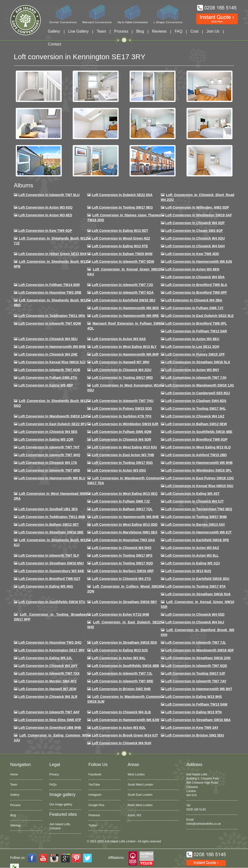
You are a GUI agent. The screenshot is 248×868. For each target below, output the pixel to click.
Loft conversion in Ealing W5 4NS (46, 586)
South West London (140, 785)
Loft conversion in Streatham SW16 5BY (124, 602)
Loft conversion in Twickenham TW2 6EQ (199, 509)
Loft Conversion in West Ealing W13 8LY (124, 347)
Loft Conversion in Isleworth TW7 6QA (123, 292)
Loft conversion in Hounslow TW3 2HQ (50, 642)
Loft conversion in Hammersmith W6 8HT (199, 689)
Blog (140, 31)
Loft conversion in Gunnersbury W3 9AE (51, 571)
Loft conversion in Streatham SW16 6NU (51, 563)
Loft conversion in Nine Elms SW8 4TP (50, 720)
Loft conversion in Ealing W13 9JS (120, 650)
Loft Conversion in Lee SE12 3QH (192, 347)
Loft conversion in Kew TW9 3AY (192, 728)
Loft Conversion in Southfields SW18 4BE (199, 432)
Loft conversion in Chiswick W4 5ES (48, 432)
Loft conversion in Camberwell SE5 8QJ (198, 393)
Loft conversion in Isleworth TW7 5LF (49, 555)
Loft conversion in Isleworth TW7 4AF (49, 712)
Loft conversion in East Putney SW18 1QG (200, 478)
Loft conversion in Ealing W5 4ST (193, 494)
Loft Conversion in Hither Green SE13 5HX (53, 254)
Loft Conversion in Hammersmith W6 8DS (125, 308)
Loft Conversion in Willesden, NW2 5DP (197, 207)
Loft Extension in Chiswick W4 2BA (194, 300)
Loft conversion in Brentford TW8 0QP (197, 439)
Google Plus (96, 805)
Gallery (54, 31)
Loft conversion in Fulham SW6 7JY (194, 308)
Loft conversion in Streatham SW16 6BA (198, 720)
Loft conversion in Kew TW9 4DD (192, 254)
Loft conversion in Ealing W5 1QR (46, 439)
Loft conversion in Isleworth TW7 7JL (196, 642)
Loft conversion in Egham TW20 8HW (122, 254)
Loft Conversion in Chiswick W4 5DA (195, 277)
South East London (140, 795)
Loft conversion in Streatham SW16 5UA (198, 594)
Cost (194, 31)
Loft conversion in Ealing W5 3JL (45, 658)
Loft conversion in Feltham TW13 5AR (196, 331)
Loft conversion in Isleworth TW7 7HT (49, 447)
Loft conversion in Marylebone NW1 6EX (125, 532)
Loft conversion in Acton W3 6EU (192, 339)
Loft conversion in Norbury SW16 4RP (123, 571)
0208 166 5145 (196, 810)
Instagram (95, 795)
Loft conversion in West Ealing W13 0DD (125, 525)
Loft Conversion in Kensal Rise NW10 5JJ (52, 362)
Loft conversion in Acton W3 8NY (192, 370)
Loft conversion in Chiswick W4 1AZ (195, 416)
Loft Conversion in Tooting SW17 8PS (122, 555)
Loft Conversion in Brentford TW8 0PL (196, 323)
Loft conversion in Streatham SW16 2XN (198, 658)
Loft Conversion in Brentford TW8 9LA (196, 285)
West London (136, 774)
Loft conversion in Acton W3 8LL (192, 555)
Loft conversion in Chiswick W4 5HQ (122, 548)
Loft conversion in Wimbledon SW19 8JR (125, 424)
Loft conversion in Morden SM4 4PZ (47, 681)
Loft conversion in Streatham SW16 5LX (198, 362)
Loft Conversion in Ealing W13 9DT (120, 231)
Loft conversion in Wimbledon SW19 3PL (199, 470)
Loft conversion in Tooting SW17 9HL (196, 408)
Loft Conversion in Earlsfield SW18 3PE (197, 540)
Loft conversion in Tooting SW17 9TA (196, 586)
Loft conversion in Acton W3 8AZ (192, 548)
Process (121, 31)
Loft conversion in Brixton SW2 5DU (195, 735)
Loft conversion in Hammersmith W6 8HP (125, 354)
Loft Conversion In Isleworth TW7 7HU (123, 401)
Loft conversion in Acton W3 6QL (119, 728)
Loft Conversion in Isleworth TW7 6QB (49, 370)
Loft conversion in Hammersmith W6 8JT (199, 532)
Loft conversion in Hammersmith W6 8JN (199, 262)
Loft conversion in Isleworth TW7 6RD (49, 470)
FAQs (53, 785)
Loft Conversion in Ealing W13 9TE (120, 246)
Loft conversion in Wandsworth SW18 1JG (200, 385)
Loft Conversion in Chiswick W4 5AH (195, 246)
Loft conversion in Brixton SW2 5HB (121, 689)
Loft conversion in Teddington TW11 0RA (52, 316)
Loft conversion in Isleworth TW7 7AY (196, 681)
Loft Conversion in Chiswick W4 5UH (121, 743)
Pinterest (94, 815)
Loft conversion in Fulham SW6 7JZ (121, 501)
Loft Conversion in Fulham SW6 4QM (122, 432)
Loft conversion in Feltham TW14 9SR (49, 285)
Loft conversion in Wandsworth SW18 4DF (200, 650)
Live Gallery (78, 31)
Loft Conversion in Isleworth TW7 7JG (122, 285)
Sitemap (15, 825)
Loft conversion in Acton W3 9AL (119, 658)
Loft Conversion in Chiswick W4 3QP (195, 223)
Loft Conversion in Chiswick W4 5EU (48, 339)
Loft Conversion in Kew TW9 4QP (45, 231)
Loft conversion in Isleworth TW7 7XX (49, 673)
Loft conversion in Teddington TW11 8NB (52, 517)
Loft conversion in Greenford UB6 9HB (50, 728)
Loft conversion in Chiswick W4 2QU (122, 370)
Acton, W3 (134, 815)
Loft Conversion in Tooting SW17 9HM (196, 517)
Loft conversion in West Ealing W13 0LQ (198, 447)
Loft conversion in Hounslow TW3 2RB (50, 292)
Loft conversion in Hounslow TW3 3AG (123, 540)
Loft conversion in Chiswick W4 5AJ (195, 622)
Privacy (54, 774)
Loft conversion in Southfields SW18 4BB (125, 666)
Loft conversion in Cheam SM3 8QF (194, 231)
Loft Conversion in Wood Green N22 (121, 238)
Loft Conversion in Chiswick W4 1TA (48, 463)
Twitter (93, 825)
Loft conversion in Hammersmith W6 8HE (125, 517)
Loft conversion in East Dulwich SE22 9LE (200, 316)
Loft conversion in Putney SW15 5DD (122, 408)
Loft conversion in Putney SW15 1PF (195, 354)
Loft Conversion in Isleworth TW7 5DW (123, 262)
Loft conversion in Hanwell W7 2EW (47, 689)
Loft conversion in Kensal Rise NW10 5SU (199, 486)
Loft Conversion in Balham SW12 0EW (196, 424)
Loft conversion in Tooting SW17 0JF (195, 673)
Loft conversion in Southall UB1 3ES (48, 509)
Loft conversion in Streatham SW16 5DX (124, 642)
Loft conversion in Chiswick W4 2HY (48, 666)
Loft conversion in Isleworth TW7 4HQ (49, 455)
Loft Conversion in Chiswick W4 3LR (48, 697)
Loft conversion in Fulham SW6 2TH (48, 378)
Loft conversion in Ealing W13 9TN (194, 712)
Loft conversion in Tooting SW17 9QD (122, 563)
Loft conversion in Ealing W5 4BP (46, 385)
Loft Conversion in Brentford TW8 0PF (196, 292)
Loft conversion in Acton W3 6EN (192, 269)
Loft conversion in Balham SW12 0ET (49, 525)
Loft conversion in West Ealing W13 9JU (124, 447)
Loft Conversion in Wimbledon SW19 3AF (199, 215)
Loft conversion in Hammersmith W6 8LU (52, 478)
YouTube (94, 785)
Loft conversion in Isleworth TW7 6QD (196, 666)
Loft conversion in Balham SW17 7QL (122, 509)
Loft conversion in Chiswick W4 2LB (121, 712)
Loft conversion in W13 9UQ (188, 571)
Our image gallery (61, 804)
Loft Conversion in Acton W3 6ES (45, 215)
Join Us (213, 31)
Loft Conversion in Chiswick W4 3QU (195, 238)
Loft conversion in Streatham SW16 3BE (51, 532)
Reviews (159, 31)
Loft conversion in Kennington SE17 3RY (52, 650)
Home (14, 774)
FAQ (178, 31)
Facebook (95, 774)
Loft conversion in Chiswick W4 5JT (195, 501)
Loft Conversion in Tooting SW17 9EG (122, 207)
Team (101, 31)
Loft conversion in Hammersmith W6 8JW (125, 720)
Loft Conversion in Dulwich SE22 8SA (122, 195)
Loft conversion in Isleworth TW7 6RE (123, 681)
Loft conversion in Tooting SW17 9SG (122, 463)
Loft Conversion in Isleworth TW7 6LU (49, 195)
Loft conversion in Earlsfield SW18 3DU (198, 579)
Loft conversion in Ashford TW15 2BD (196, 455)
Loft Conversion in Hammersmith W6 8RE (125, 316)
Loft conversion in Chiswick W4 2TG (121, 579)
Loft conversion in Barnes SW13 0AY (195, 525)
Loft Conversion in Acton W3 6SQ (46, 207)
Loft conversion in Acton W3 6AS (119, 339)
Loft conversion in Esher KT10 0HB (120, 614)
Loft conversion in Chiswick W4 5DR (121, 439)
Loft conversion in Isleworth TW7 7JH (196, 378)
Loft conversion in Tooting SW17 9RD (122, 378)
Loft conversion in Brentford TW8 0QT (49, 579)
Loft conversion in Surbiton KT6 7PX (122, 416)
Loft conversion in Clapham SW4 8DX (196, 401)
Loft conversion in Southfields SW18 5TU (52, 602)
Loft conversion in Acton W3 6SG (119, 470)
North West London (140, 805)
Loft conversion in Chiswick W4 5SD (195, 614)
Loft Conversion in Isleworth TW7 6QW (50, 323)
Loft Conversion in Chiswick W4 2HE (48, 354)
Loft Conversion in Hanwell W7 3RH (120, 362)
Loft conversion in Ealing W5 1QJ (193, 563)
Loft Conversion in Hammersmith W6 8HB (52, 347)
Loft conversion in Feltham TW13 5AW (197, 704)
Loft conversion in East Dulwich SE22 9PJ (53, 424)
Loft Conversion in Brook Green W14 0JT (125, 735)
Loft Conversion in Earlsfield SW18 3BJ (124, 300)
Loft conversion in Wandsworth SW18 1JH (53, 416)
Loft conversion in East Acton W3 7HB (123, 455)
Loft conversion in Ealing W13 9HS (194, 697)
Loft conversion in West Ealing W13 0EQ (125, 494)
